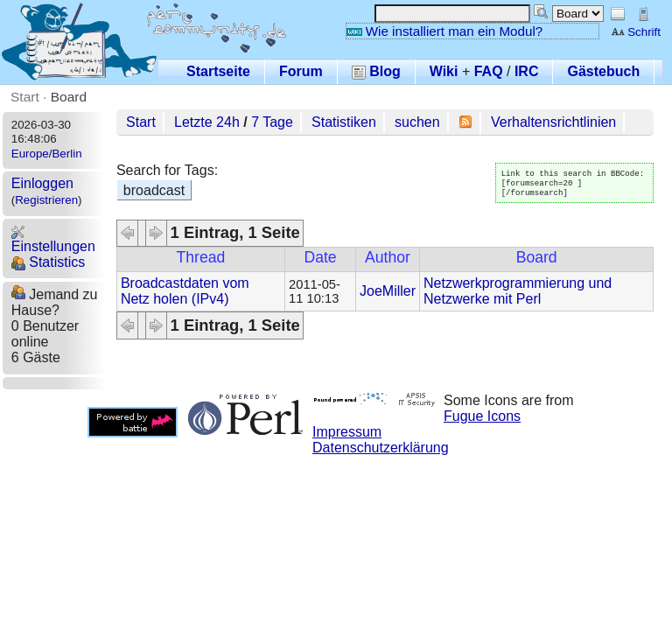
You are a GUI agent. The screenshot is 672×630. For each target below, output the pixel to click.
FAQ (489, 71)
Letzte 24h (207, 122)
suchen (417, 122)
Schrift (636, 32)
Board (69, 97)
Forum (301, 71)
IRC (527, 71)
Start (25, 97)
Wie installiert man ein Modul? (444, 31)
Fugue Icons (482, 416)
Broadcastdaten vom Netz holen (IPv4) (185, 291)
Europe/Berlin (47, 154)
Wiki (444, 71)
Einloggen (42, 183)
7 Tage (272, 122)
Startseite (218, 71)
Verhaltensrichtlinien (553, 122)
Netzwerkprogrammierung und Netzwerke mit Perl (518, 291)
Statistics (48, 262)
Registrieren (46, 200)
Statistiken (344, 122)
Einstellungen (53, 239)
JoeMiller (388, 291)
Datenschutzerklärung (381, 448)
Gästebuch (603, 71)
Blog (376, 71)
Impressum (347, 432)
